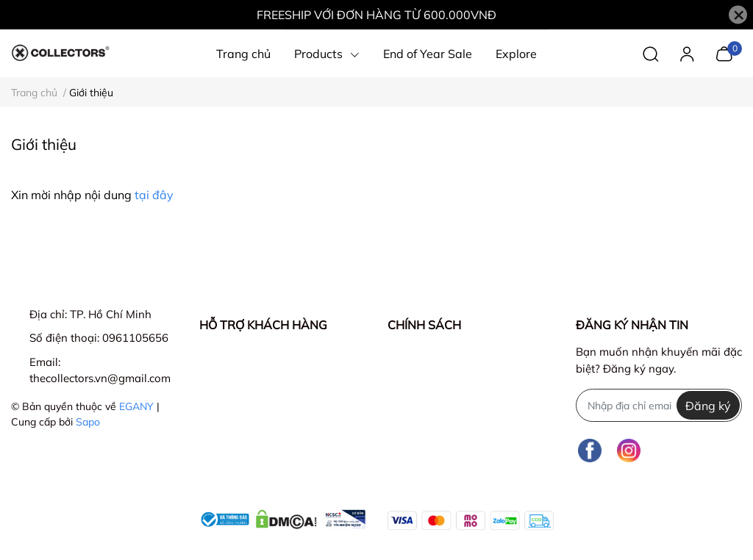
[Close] (738, 15)
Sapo (88, 422)
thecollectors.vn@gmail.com (100, 378)
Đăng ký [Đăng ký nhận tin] (708, 406)
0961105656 (135, 338)
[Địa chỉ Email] (659, 405)
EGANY (136, 406)
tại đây (154, 195)
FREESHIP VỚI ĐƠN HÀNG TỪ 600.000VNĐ (376, 15)
